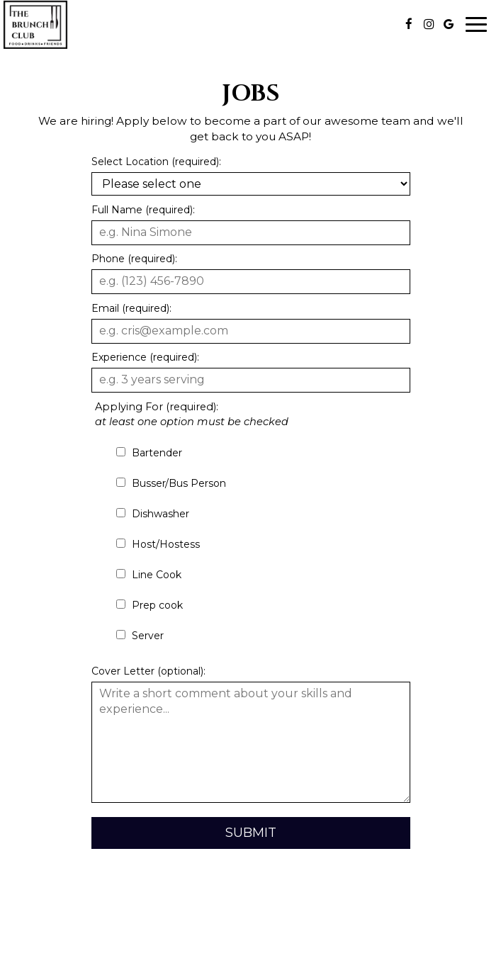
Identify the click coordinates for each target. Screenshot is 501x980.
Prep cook (150, 605)
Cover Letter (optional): (148, 671)
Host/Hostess (158, 544)
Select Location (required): (156, 162)
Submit (251, 833)
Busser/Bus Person (171, 483)
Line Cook (149, 575)
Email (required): (131, 308)
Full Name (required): (143, 210)
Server (140, 636)
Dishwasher (153, 514)
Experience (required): (145, 357)
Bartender (149, 453)
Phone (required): (134, 259)
